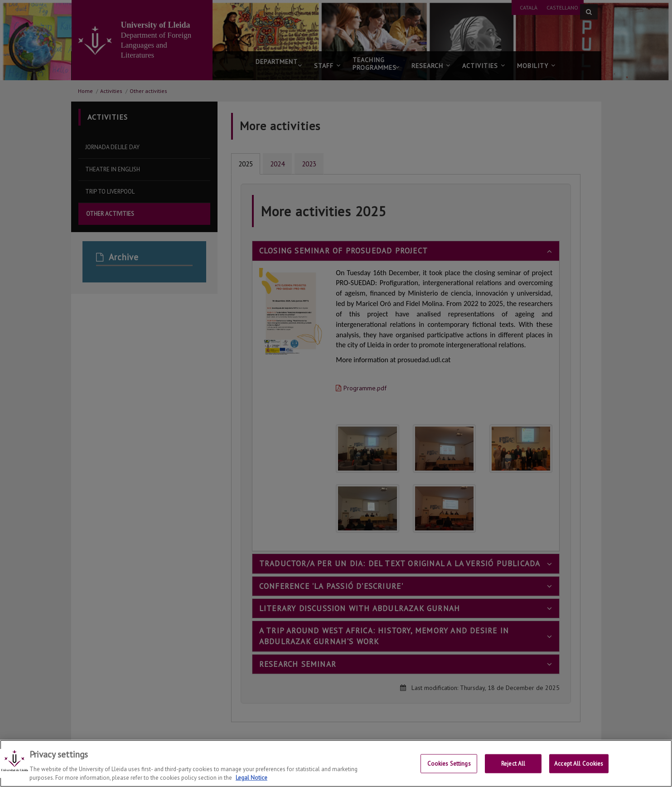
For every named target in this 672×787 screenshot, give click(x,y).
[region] (336, 763)
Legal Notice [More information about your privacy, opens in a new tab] (251, 778)
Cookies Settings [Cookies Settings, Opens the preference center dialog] (449, 764)
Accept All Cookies (579, 764)
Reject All (513, 764)
